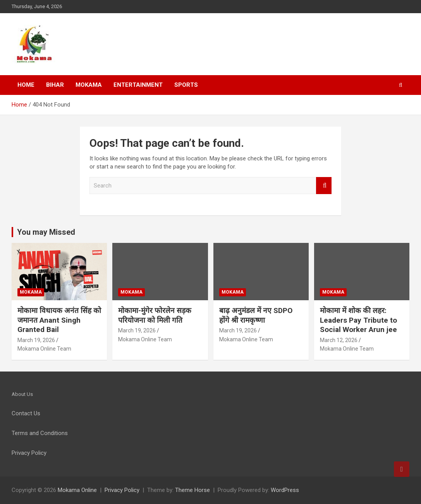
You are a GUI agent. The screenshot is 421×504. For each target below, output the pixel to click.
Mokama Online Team (44, 349)
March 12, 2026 (339, 340)
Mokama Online (77, 490)
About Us (22, 394)
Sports (186, 85)
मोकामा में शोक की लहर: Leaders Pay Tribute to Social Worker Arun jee (358, 320)
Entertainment (138, 85)
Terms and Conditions (40, 433)
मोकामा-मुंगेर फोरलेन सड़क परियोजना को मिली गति (155, 315)
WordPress (285, 490)
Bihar (55, 85)
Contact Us (26, 413)
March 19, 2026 (36, 340)
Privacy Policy (122, 490)
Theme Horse (192, 490)
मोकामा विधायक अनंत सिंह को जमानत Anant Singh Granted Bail (59, 320)
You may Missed (46, 232)
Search (324, 186)
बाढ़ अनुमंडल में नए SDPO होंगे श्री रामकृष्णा (256, 315)
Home (26, 85)
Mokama (89, 85)
